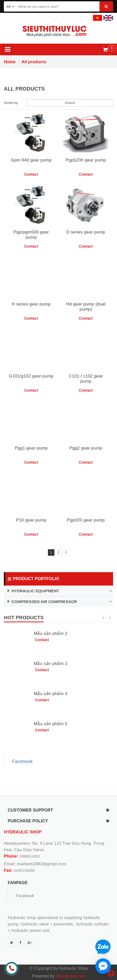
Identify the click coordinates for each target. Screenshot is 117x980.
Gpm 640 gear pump (31, 160)
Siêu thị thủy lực (70, 976)
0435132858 (24, 870)
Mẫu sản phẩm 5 (51, 724)
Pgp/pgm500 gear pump (31, 235)
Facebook (22, 761)
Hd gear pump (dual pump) (86, 307)
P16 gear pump (31, 520)
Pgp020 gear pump (86, 520)
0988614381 (30, 856)
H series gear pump (31, 304)
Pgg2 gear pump (86, 448)
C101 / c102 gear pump (86, 379)
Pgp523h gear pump (86, 160)
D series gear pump (86, 232)
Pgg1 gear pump (31, 448)
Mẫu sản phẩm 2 (51, 633)
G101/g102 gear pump (31, 376)
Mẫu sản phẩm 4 (51, 694)
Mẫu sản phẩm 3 (51, 664)
